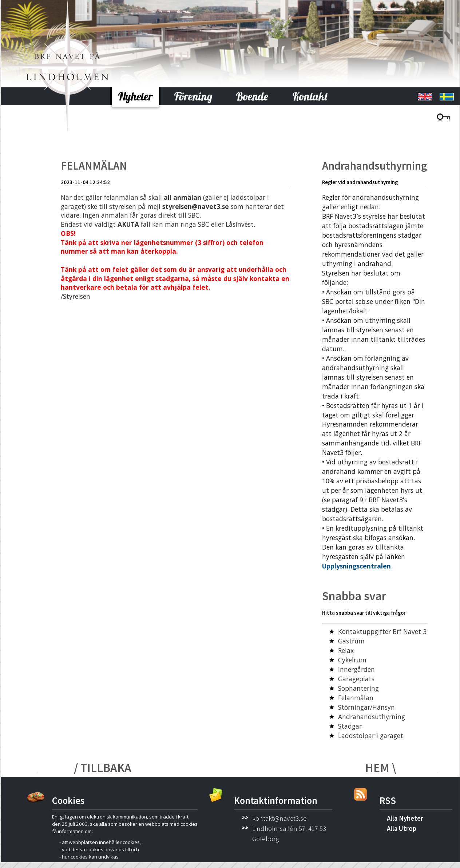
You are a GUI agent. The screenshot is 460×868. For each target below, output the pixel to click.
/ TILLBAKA (103, 768)
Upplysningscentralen (356, 566)
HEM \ (380, 768)
